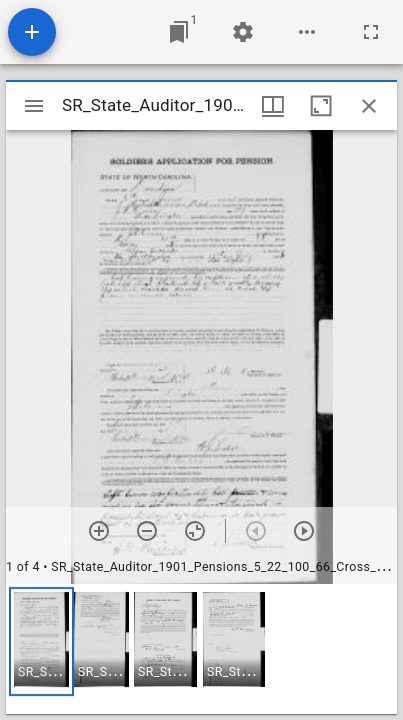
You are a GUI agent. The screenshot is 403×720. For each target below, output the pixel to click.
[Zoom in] (99, 531)
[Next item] (304, 531)
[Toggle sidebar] (34, 106)
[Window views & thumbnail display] (273, 106)
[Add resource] (32, 32)
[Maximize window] (321, 106)
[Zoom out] (147, 531)
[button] (41, 641)
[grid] (201, 649)
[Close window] (369, 106)
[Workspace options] (307, 32)
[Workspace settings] (243, 32)
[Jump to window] (179, 32)
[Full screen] (371, 32)
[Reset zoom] (195, 531)
